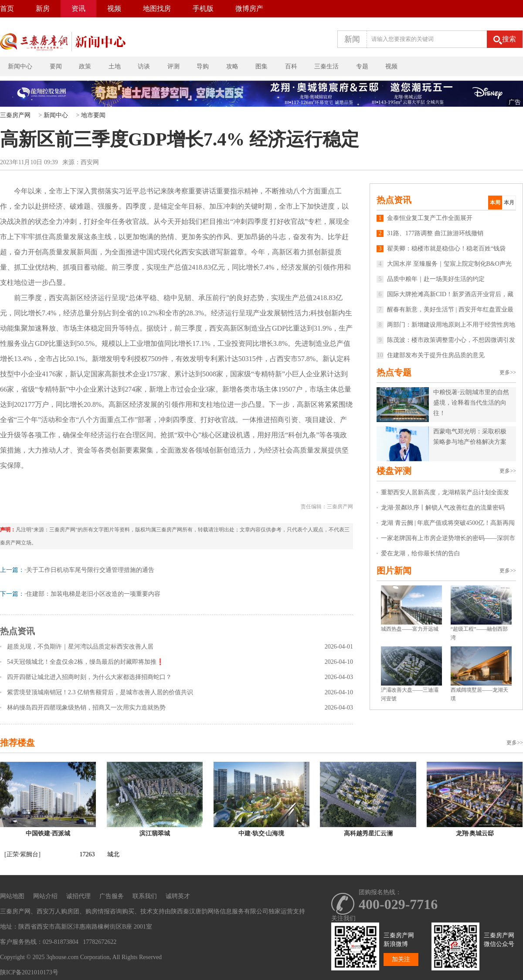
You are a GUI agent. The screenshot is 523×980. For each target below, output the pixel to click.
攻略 (232, 66)
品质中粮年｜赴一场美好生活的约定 (431, 279)
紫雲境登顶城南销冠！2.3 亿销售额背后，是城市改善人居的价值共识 (100, 692)
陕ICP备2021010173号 (29, 972)
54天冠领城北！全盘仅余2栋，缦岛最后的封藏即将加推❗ (85, 662)
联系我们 (145, 896)
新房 (43, 8)
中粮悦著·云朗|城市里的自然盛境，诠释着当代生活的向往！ (471, 403)
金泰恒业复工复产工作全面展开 (425, 218)
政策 (85, 66)
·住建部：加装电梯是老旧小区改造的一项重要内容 (92, 594)
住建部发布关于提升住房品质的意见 (431, 355)
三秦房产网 (15, 115)
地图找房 (157, 8)
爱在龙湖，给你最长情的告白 (421, 553)
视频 (114, 8)
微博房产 (249, 8)
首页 (7, 8)
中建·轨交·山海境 (261, 833)
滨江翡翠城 (155, 833)
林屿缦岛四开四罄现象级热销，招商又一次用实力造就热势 (86, 708)
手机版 (203, 8)
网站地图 (12, 896)
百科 (291, 66)
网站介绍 (45, 896)
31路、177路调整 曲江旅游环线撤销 (430, 233)
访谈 (144, 66)
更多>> (508, 372)
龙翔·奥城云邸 (475, 833)
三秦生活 (326, 66)
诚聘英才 (178, 896)
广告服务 (112, 896)
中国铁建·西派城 (48, 833)
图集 (261, 66)
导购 (203, 66)
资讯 (78, 8)
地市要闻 (93, 115)
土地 (115, 66)
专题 (362, 66)
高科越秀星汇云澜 (368, 833)
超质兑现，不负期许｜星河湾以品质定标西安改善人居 (80, 647)
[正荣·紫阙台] (22, 854)
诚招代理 (78, 896)
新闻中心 (20, 66)
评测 (173, 66)
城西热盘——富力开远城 (410, 629)
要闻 (56, 66)
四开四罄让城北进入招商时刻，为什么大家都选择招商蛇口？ (89, 677)
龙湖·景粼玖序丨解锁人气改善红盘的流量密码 (443, 508)
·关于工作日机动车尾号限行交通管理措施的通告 (89, 570)
